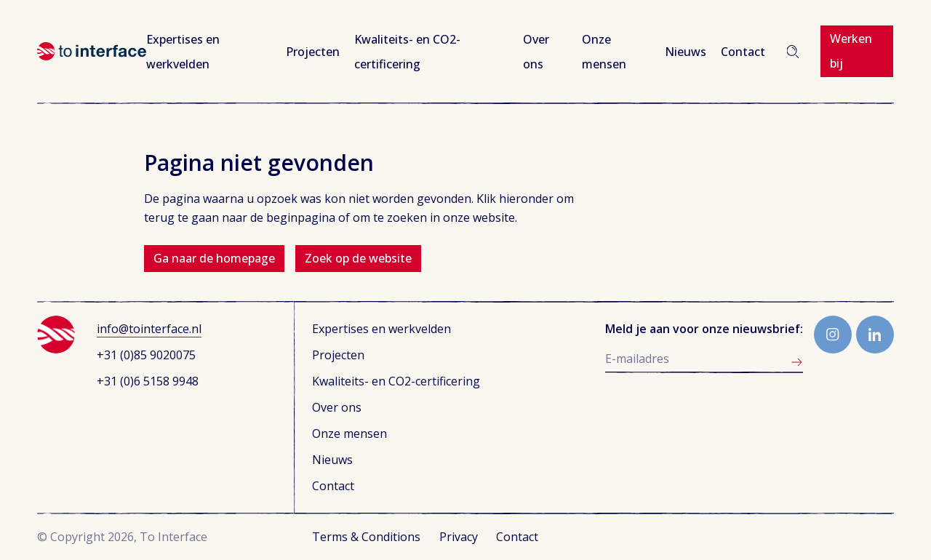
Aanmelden (797, 362)
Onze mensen (349, 433)
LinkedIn (875, 335)
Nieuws (686, 52)
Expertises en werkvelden (381, 329)
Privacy (459, 537)
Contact (743, 52)
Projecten (313, 52)
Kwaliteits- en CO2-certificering (396, 381)
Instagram (833, 335)
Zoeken (793, 52)
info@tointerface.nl (149, 329)
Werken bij (851, 51)
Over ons (337, 407)
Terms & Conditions (366, 537)
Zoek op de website (358, 258)
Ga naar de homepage (214, 258)
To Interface (92, 51)
